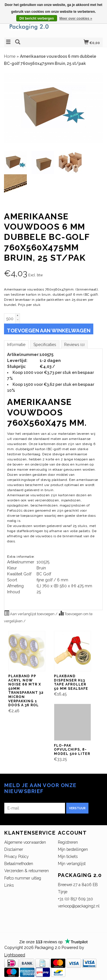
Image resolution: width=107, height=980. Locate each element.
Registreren (68, 842)
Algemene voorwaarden (25, 842)
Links (9, 885)
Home (10, 56)
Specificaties (45, 345)
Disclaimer (14, 849)
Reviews (74, 345)
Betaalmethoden (19, 864)
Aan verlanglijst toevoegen (30, 613)
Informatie (16, 345)
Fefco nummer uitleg (23, 878)
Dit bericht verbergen (37, 18)
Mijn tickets (68, 857)
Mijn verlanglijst (72, 864)
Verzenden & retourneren (27, 871)
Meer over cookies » (76, 18)
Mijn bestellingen (73, 849)
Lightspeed (15, 955)
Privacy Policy (17, 857)
